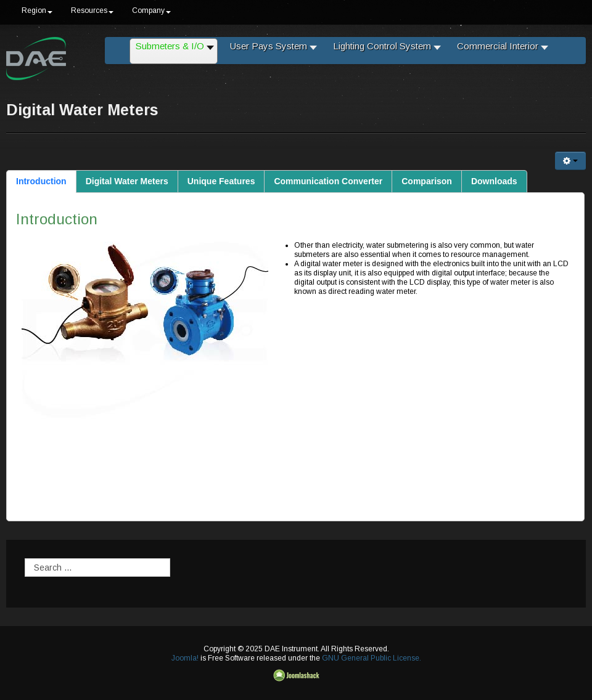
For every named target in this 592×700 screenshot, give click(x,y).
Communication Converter (328, 181)
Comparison (427, 181)
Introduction (41, 181)
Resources (92, 10)
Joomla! (185, 658)
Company (151, 10)
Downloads (494, 181)
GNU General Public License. (372, 658)
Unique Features (221, 181)
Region (37, 10)
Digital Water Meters (127, 181)
